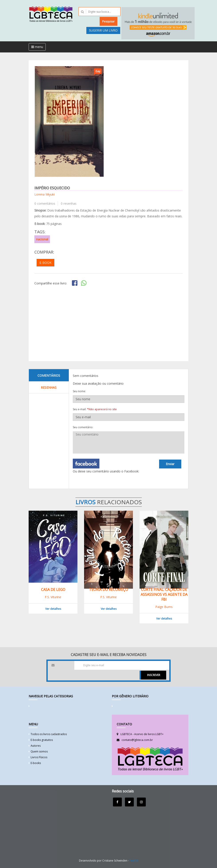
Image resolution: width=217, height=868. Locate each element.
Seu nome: (79, 391)
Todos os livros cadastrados (49, 734)
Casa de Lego (53, 590)
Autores (36, 746)
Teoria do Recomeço (108, 590)
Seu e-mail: (95, 409)
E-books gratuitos (42, 740)
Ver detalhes (53, 609)
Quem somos (39, 751)
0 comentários (45, 203)
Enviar (170, 464)
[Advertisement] (108, 324)
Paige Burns (164, 607)
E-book (45, 263)
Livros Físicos (39, 757)
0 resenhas (69, 203)
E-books (36, 763)
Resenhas (49, 387)
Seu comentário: (83, 427)
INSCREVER (154, 675)
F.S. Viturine (53, 597)
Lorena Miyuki (44, 194)
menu (37, 47)
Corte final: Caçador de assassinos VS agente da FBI (164, 594)
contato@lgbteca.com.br (137, 740)
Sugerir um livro (103, 30)
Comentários (49, 375)
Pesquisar (108, 21)
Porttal (134, 861)
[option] (69, 121)
